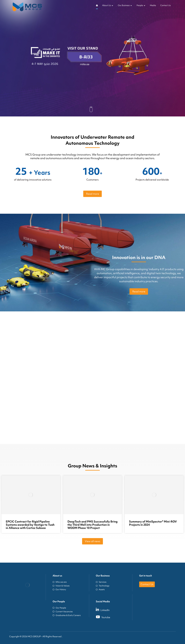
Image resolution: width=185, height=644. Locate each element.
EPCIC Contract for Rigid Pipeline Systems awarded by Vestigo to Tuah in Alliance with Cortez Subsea (30, 525)
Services (101, 582)
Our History (59, 589)
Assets (100, 589)
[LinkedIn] (116, 610)
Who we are (60, 582)
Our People (59, 608)
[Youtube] (116, 617)
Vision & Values (61, 586)
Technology (103, 586)
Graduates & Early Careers (67, 615)
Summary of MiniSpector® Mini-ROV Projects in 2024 (153, 523)
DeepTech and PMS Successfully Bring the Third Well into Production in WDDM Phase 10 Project (92, 525)
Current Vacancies (63, 612)
